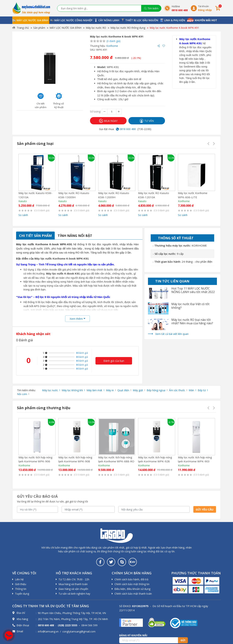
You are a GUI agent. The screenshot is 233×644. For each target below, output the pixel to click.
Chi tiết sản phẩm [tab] (35, 236)
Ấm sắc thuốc (177, 390)
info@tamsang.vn (48, 631)
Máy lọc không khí (72, 390)
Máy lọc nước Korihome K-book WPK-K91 (174, 28)
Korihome (112, 46)
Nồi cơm (22, 394)
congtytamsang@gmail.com (79, 631)
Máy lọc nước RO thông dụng (128, 28)
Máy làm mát (94, 390)
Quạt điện (123, 390)
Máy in (110, 390)
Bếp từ (202, 390)
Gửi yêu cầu (205, 509)
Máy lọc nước (50, 390)
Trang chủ (21, 28)
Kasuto (23, 201)
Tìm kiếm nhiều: (26, 390)
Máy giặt (138, 390)
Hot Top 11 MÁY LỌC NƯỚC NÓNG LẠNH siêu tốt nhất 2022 (193, 290)
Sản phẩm (39, 28)
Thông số (176, 238)
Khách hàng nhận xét (33, 334)
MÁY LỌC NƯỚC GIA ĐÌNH (65, 28)
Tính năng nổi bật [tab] (75, 236)
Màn (191, 390)
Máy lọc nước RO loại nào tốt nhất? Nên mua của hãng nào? (192, 322)
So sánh (23, 215)
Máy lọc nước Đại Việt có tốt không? (190, 306)
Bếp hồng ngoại (156, 390)
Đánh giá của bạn (114, 361)
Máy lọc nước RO (96, 28)
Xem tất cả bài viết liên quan (172, 334)
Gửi (183, 640)
